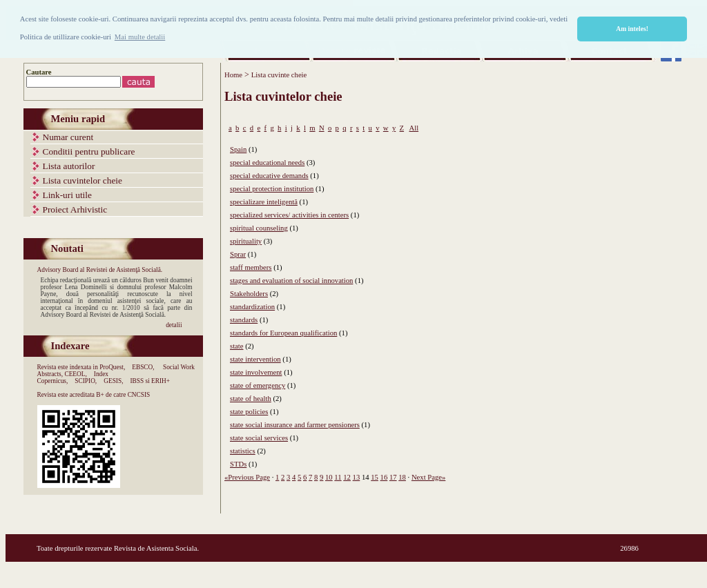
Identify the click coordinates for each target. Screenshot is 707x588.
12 (347, 477)
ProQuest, (112, 367)
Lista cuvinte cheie (279, 75)
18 (402, 477)
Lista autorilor (69, 166)
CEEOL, (75, 374)
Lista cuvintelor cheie (83, 180)
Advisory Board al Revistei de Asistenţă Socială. (100, 270)
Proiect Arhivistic (75, 209)
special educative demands (269, 176)
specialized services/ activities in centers (289, 215)
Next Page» (428, 477)
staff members (251, 267)
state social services (259, 438)
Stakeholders (249, 294)
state (237, 346)
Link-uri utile (67, 195)
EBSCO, (143, 367)
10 (329, 477)
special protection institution (272, 189)
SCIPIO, (86, 381)
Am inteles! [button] (632, 29)
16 (384, 477)
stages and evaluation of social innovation (291, 281)
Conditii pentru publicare (89, 151)
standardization (252, 307)
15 (375, 477)
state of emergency (258, 385)
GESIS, (113, 381)
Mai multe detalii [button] (140, 37)
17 (393, 477)
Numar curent (68, 137)
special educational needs (267, 163)
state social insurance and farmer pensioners (295, 425)
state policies (249, 412)
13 (357, 477)
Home (233, 75)
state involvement (256, 372)
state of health (251, 399)
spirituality (246, 241)
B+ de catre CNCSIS (123, 395)
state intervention (255, 359)
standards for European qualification (283, 333)
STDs (238, 464)
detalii (174, 325)
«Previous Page (247, 477)
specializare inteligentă (264, 202)
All (414, 128)
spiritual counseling (259, 228)
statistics (243, 451)
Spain (238, 149)
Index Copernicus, (73, 378)
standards (244, 320)
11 (338, 477)
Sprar (238, 254)
